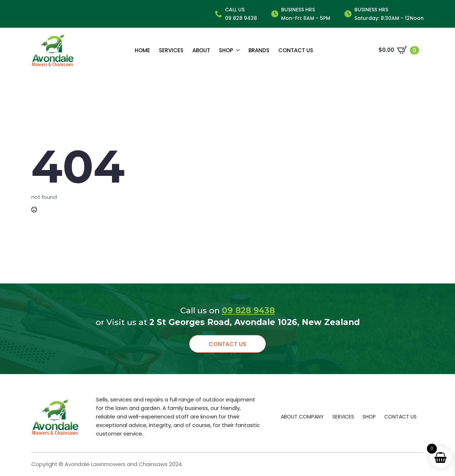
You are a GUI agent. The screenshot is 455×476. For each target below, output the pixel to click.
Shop (226, 50)
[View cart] (399, 50)
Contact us (296, 50)
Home (142, 50)
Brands (259, 50)
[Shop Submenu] (236, 50)
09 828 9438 (248, 310)
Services (171, 50)
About (201, 50)
